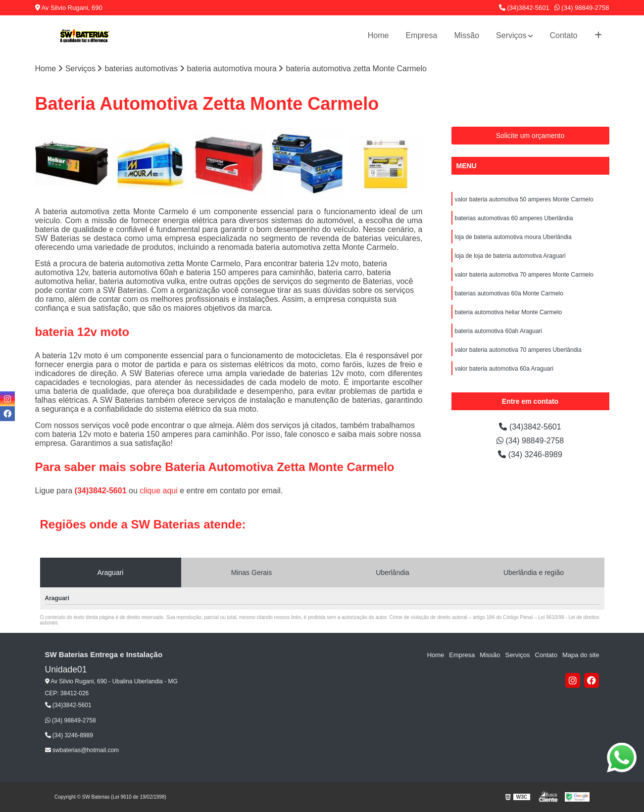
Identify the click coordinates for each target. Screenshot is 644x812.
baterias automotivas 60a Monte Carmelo (509, 293)
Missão (467, 35)
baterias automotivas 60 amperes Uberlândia (514, 218)
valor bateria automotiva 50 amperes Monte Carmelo (524, 199)
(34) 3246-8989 (530, 454)
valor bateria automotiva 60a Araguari (504, 369)
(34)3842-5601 (524, 8)
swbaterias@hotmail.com (82, 750)
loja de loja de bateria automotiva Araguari (510, 256)
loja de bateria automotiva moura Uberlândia (513, 237)
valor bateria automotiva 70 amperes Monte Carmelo (524, 275)
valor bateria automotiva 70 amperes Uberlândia (518, 350)
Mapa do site (581, 655)
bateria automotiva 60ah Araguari (499, 331)
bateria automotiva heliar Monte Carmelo (509, 312)
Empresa (421, 35)
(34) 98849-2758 (582, 8)
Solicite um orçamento (530, 136)
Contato (563, 35)
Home (378, 35)
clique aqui (159, 491)
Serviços (511, 35)
